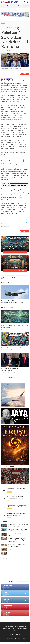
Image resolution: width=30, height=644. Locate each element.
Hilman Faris (6, 51)
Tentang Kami (8, 626)
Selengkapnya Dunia (15, 378)
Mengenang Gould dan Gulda (15, 549)
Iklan (16, 626)
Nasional (9, 492)
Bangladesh (7, 226)
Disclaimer (23, 626)
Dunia (3, 24)
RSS (15, 630)
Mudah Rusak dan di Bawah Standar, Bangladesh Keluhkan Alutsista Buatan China (14, 302)
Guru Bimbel (11, 553)
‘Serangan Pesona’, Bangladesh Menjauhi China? (15, 185)
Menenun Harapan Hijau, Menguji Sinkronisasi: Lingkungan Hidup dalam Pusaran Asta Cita (18, 540)
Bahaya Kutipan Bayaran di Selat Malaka (13, 348)
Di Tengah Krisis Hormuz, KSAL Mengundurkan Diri (10, 369)
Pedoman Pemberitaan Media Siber (15, 628)
